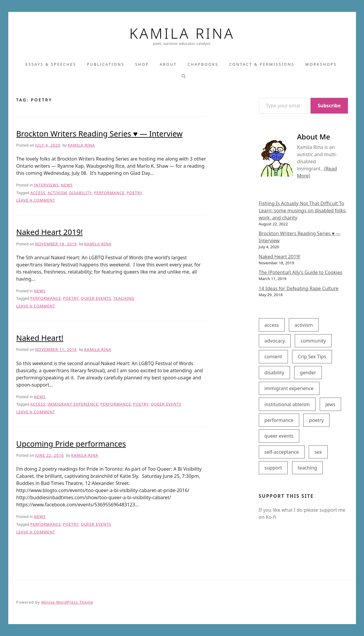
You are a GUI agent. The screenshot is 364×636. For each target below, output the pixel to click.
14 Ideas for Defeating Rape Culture (299, 288)
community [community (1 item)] (313, 341)
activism (57, 193)
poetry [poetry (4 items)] (316, 420)
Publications (106, 64)
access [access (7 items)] (272, 325)
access (38, 193)
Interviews (46, 185)
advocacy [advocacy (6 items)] (275, 341)
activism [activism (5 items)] (304, 325)
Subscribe (329, 106)
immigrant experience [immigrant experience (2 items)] (289, 388)
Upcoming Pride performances (71, 444)
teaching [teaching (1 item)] (307, 468)
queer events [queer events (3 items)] (279, 436)
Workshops (321, 64)
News (67, 185)
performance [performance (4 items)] (279, 420)
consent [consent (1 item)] (273, 357)
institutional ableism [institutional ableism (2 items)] (287, 404)
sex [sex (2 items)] (318, 452)
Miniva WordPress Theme (67, 602)
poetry (134, 193)
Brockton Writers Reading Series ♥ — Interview (100, 134)
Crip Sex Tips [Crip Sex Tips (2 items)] (312, 357)
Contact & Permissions (262, 64)
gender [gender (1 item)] (308, 373)
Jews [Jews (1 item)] (330, 404)
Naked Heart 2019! (50, 232)
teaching (124, 298)
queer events (96, 298)
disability (81, 193)
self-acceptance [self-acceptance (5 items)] (282, 452)
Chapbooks (203, 64)
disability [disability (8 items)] (274, 373)
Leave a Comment (36, 200)
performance (109, 193)
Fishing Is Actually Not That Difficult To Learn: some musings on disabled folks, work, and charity (303, 211)
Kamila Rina (182, 33)
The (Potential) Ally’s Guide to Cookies (301, 272)
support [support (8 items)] (273, 468)
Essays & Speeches (51, 64)
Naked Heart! (40, 338)
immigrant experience (73, 404)
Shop (142, 64)
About (168, 64)
